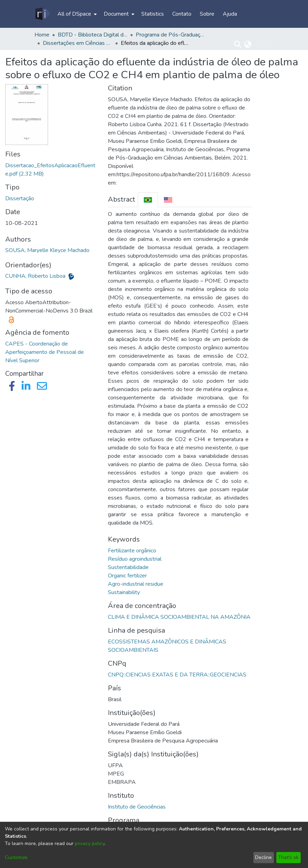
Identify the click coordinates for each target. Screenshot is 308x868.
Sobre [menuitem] (207, 14)
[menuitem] (76, 14)
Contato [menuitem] (182, 14)
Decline (263, 857)
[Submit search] (238, 44)
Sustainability (124, 592)
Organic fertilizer (127, 576)
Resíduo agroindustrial (135, 559)
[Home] (42, 14)
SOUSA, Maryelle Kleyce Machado (47, 250)
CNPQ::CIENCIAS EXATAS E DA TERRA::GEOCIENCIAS (177, 675)
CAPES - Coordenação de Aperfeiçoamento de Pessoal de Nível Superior (45, 352)
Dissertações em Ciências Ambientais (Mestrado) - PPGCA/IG (78, 43)
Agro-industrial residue (136, 584)
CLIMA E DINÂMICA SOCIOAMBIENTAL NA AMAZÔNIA (179, 617)
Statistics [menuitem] (153, 14)
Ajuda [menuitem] (230, 14)
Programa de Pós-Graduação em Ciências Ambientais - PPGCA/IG (171, 35)
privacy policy (90, 843)
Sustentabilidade (128, 567)
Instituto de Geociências (137, 807)
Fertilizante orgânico (132, 551)
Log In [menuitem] (262, 44)
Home (42, 35)
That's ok (288, 857)
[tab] (148, 200)
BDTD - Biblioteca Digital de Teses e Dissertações (93, 35)
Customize (16, 857)
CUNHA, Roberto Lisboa (36, 276)
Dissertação (20, 198)
